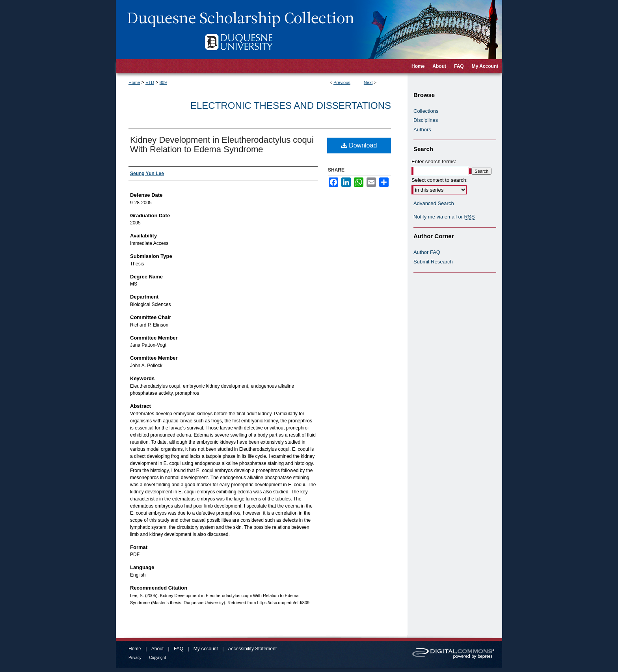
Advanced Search (434, 203)
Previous (342, 82)
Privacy (135, 658)
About (157, 649)
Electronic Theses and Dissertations (291, 105)
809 (163, 82)
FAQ (179, 649)
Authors (422, 130)
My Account (206, 649)
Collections (426, 111)
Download (359, 145)
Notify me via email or (444, 217)
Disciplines (426, 120)
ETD (150, 82)
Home (134, 82)
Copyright (157, 658)
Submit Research (433, 262)
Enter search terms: (434, 161)
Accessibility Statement (252, 649)
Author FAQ (427, 252)
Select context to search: (439, 180)
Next (368, 82)
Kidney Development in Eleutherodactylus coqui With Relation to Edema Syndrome (222, 145)
